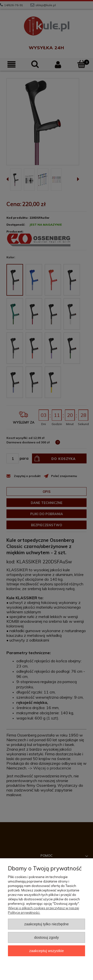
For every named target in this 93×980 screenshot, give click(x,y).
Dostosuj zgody (47, 937)
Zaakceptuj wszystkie (46, 951)
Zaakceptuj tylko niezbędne (46, 924)
